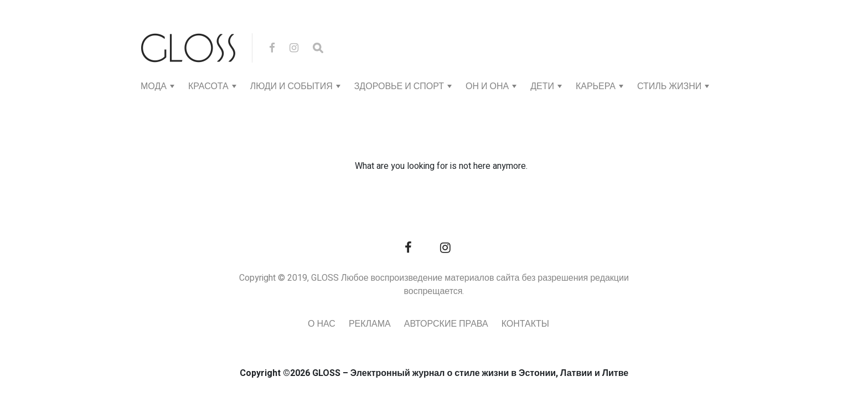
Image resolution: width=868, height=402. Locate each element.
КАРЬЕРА (596, 86)
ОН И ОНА (487, 86)
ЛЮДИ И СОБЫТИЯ (291, 86)
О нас (322, 324)
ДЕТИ (542, 86)
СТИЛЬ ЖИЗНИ (669, 86)
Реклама (370, 324)
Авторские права (446, 324)
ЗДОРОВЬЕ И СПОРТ (399, 86)
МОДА (154, 86)
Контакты (525, 324)
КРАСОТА (208, 86)
